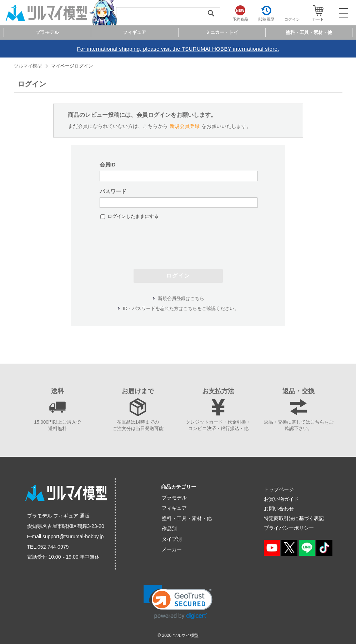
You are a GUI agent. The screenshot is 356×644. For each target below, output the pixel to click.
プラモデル (174, 498)
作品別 (169, 529)
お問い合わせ (279, 509)
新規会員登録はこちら (181, 298)
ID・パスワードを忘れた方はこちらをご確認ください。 (181, 308)
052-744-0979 (53, 547)
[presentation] (178, 241)
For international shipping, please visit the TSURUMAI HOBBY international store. (178, 49)
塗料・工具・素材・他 (187, 518)
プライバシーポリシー (289, 528)
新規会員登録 (185, 126)
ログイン (178, 276)
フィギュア (174, 508)
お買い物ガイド (281, 499)
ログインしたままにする (133, 216)
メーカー (172, 549)
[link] (178, 602)
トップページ (279, 489)
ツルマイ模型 (28, 66)
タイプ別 (172, 539)
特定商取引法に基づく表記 (294, 518)
